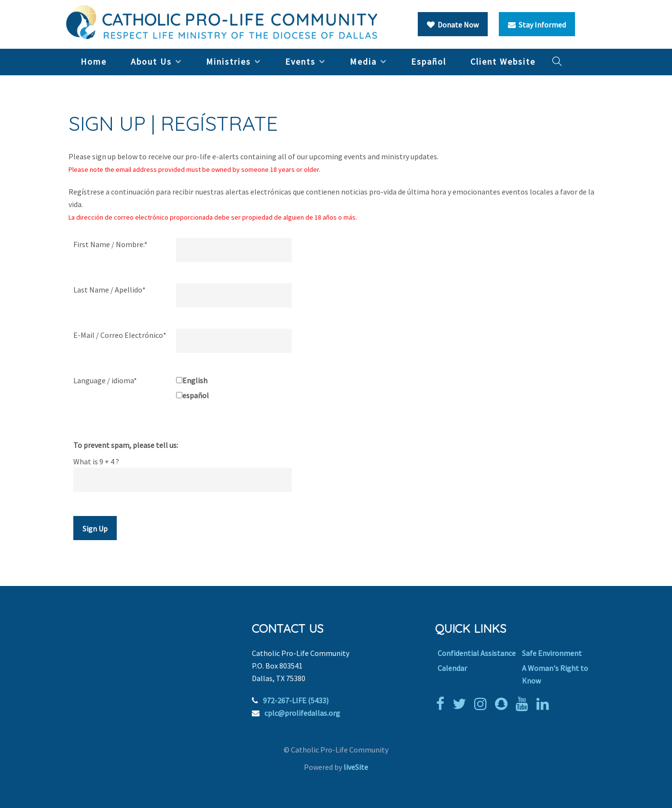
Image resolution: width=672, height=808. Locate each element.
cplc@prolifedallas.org (302, 713)
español (196, 395)
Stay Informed (537, 25)
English (195, 380)
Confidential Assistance (477, 653)
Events (300, 62)
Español (429, 62)
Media (363, 62)
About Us (151, 62)
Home (94, 62)
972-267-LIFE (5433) (296, 700)
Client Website (503, 62)
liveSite (356, 767)
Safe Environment (552, 653)
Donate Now (453, 25)
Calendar (452, 668)
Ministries (228, 62)
